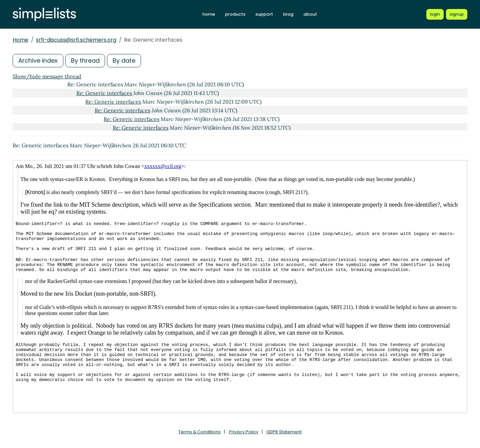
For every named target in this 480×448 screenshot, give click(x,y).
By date (124, 60)
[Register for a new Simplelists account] (457, 14)
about (310, 14)
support (264, 14)
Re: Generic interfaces (104, 93)
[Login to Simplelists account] (435, 14)
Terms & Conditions (199, 432)
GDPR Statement (284, 432)
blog (288, 14)
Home (20, 40)
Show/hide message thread (47, 76)
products (235, 14)
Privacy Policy (244, 432)
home (209, 14)
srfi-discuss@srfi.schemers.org (76, 40)
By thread (85, 60)
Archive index (38, 60)
